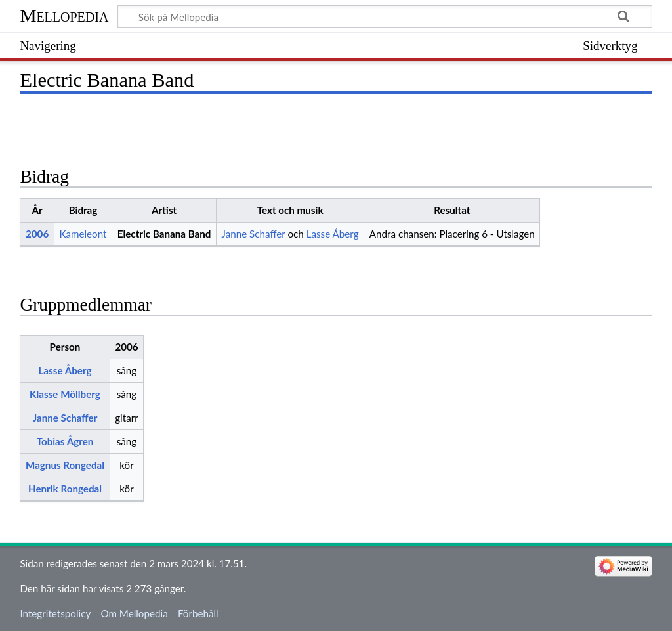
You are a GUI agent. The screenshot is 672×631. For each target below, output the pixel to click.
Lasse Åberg (333, 234)
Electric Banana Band (164, 234)
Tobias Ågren (65, 441)
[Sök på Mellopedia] (385, 16)
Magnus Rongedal (65, 465)
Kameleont (83, 234)
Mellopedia (64, 15)
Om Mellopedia (134, 613)
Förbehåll (198, 613)
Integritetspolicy (55, 613)
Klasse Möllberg (65, 394)
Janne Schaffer (254, 234)
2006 (37, 234)
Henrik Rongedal (65, 489)
